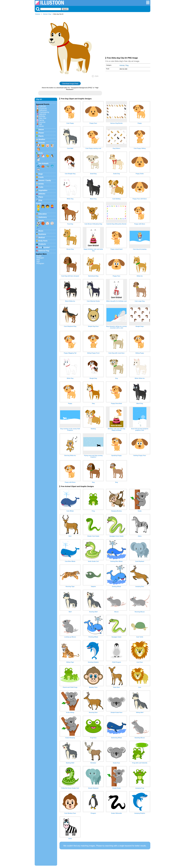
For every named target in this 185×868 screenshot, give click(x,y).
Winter (42, 126)
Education (43, 214)
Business (42, 234)
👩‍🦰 (52, 206)
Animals (42, 143)
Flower (41, 133)
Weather (42, 139)
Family (39, 204)
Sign (38, 262)
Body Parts (43, 241)
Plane (41, 197)
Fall (40, 124)
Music (41, 231)
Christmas (43, 108)
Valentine (43, 114)
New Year (43, 118)
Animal (45, 14)
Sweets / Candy (45, 180)
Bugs (41, 174)
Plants (41, 136)
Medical (42, 237)
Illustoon (38, 14)
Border (39, 256)
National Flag (44, 251)
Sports (41, 220)
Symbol (46, 247)
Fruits (41, 187)
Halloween (43, 110)
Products (42, 244)
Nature (41, 129)
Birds (41, 153)
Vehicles (42, 194)
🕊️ (38, 159)
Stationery (43, 217)
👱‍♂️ (38, 210)
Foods (41, 177)
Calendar (42, 106)
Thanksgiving (44, 112)
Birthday (42, 116)
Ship (40, 200)
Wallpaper (40, 258)
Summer (42, 122)
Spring (42, 120)
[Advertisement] (128, 36)
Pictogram (40, 263)
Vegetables (43, 190)
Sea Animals (43, 163)
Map (38, 260)
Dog (50, 14)
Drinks (41, 184)
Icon (40, 247)
